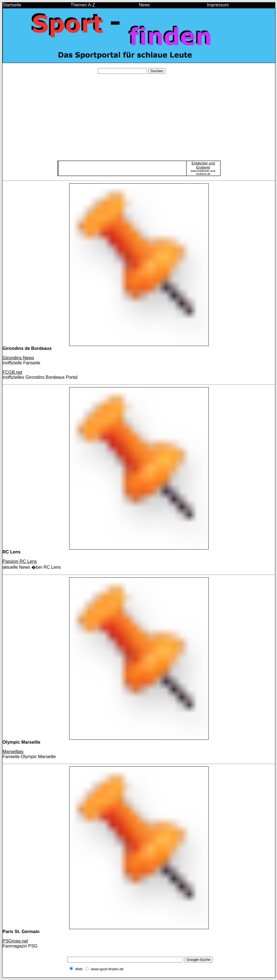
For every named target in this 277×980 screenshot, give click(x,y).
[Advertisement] (139, 117)
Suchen (157, 71)
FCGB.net (12, 372)
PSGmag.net (15, 941)
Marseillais (13, 752)
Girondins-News (18, 358)
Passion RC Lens (20, 561)
